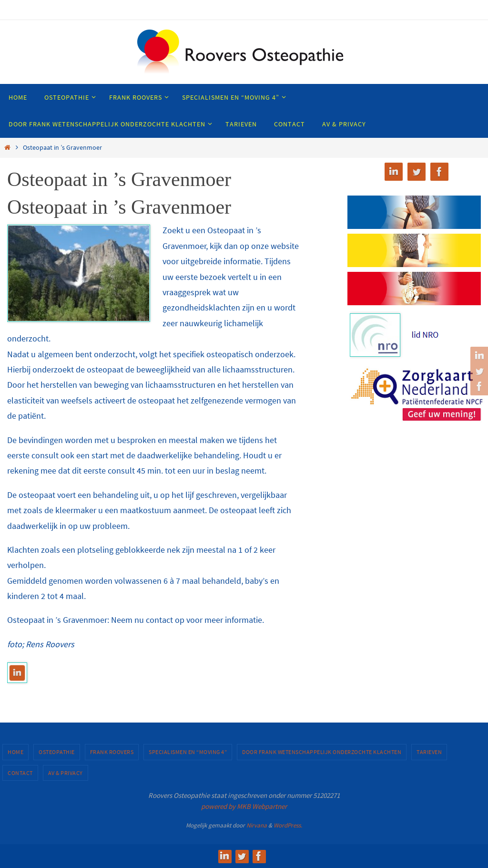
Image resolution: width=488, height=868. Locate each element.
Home (15, 752)
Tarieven (429, 752)
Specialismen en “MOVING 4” (188, 752)
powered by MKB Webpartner (244, 806)
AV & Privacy (66, 773)
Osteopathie (57, 752)
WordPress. (288, 825)
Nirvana (257, 825)
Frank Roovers (112, 752)
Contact (20, 773)
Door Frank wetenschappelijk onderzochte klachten (322, 752)
